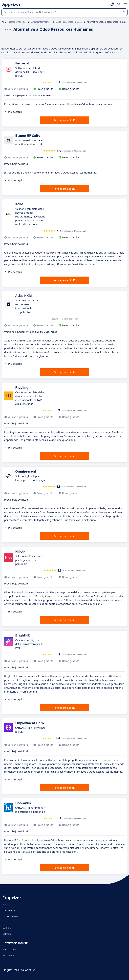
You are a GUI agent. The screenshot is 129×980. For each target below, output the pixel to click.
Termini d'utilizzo (11, 916)
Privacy (6, 904)
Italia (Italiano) (24, 970)
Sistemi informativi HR (41, 22)
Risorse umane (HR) (17, 22)
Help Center (9, 955)
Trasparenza (9, 910)
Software (7, 934)
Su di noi (7, 928)
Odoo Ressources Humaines (69, 22)
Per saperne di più (64, 120)
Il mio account (10, 949)
